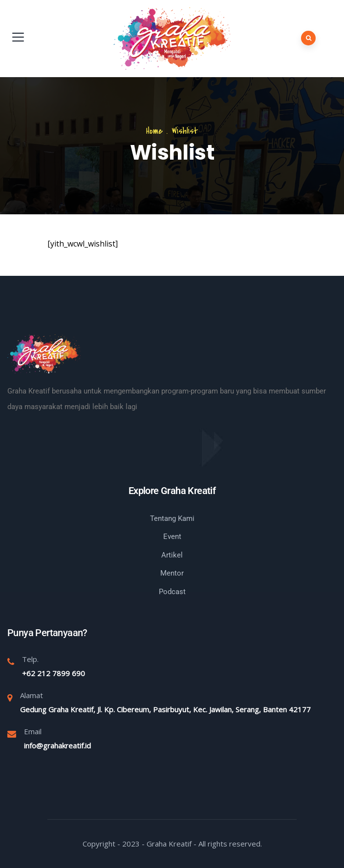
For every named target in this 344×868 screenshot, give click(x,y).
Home (154, 131)
